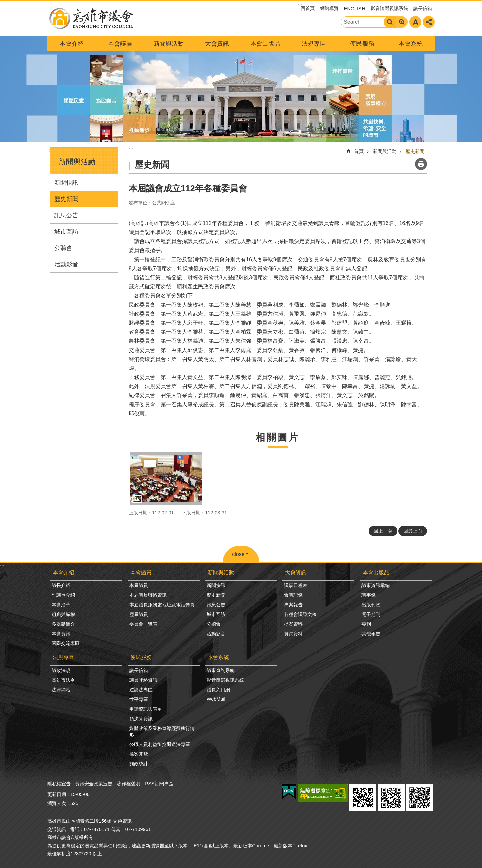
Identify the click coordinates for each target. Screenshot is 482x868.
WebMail (216, 699)
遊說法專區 (141, 690)
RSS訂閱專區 (159, 784)
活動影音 (66, 264)
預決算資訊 (141, 719)
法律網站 (61, 690)
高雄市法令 (63, 680)
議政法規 (61, 670)
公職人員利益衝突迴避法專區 (160, 744)
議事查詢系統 (221, 670)
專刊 (366, 624)
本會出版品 (265, 44)
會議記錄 (293, 595)
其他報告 (371, 634)
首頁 (359, 151)
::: (50, 150)
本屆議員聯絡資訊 (148, 595)
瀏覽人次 (57, 803)
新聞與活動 (169, 44)
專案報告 (293, 605)
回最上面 (413, 531)
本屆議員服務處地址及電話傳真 (162, 605)
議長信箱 (423, 8)
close (238, 554)
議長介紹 (61, 585)
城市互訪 (66, 232)
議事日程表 (296, 585)
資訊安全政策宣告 (94, 784)
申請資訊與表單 (146, 709)
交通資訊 (122, 821)
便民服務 (362, 44)
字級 (415, 22)
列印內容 (421, 164)
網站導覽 (329, 8)
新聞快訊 (66, 183)
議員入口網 (218, 690)
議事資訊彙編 (376, 585)
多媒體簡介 (63, 624)
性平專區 (139, 699)
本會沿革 (61, 605)
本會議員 (120, 44)
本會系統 (411, 44)
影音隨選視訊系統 (389, 8)
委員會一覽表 (143, 624)
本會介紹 (72, 44)
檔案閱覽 (139, 754)
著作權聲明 (129, 784)
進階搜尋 (402, 22)
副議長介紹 (63, 595)
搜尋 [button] (390, 22)
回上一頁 (383, 531)
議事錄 (369, 595)
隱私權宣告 (59, 784)
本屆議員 (139, 585)
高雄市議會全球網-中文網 (91, 19)
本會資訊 (61, 634)
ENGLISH (355, 9)
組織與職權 (63, 614)
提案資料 (293, 624)
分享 (429, 22)
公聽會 (63, 248)
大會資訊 (217, 44)
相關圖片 (278, 437)
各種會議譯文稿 (300, 614)
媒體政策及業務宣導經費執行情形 (162, 731)
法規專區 (314, 44)
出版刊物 (371, 605)
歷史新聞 (66, 199)
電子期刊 (371, 614)
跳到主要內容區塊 (4, 4)
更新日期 (57, 794)
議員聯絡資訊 (143, 680)
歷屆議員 (139, 614)
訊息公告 (66, 215)
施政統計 (139, 764)
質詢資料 (293, 634)
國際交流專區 (66, 643)
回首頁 (308, 8)
